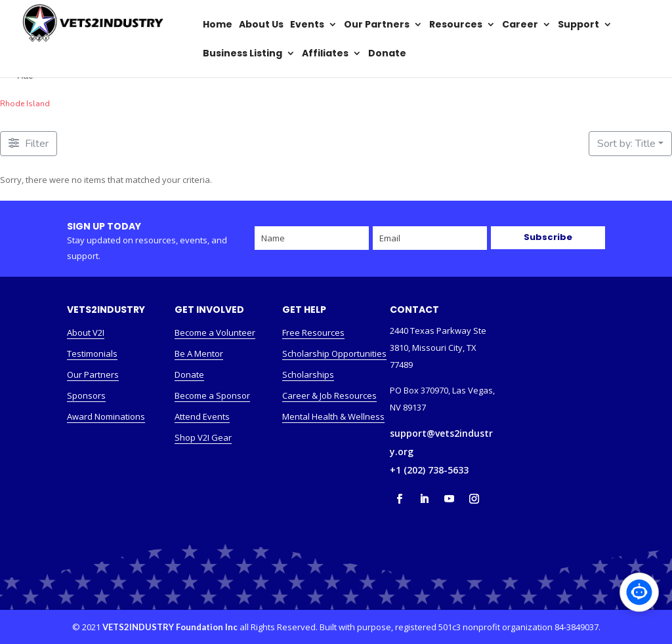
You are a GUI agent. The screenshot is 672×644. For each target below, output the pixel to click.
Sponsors (86, 395)
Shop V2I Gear (203, 437)
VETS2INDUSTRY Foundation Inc (170, 627)
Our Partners (93, 374)
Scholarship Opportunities (334, 353)
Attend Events (202, 416)
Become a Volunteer (215, 332)
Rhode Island (25, 104)
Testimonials (92, 353)
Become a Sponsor (212, 395)
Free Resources (313, 332)
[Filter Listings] (29, 144)
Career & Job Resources (329, 395)
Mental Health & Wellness (333, 416)
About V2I (86, 332)
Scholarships (308, 374)
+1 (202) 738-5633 (429, 470)
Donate (189, 374)
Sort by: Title (626, 144)
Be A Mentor (199, 353)
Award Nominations (106, 416)
